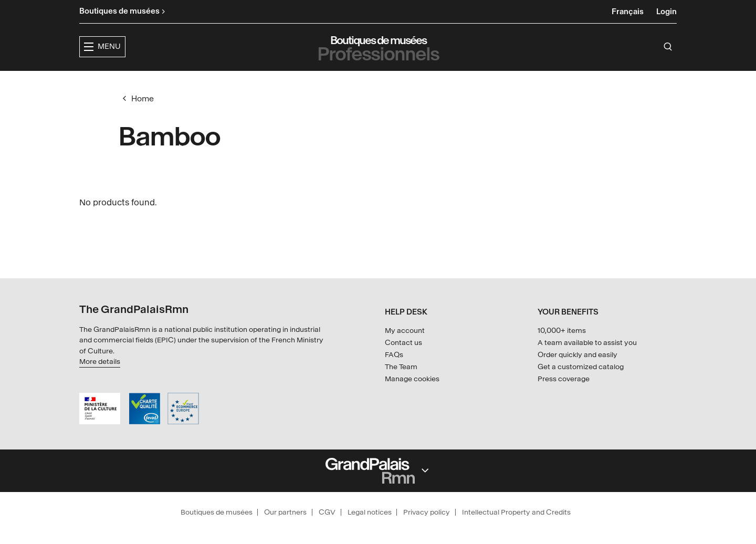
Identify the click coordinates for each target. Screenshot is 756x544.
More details (100, 362)
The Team (401, 367)
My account (405, 331)
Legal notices (370, 512)
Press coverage (564, 379)
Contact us (403, 343)
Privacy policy (427, 512)
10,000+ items (562, 331)
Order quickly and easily (577, 355)
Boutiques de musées (217, 512)
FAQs (394, 355)
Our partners (285, 512)
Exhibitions (319, 82)
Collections (388, 82)
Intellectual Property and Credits (516, 512)
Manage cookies (412, 379)
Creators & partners (481, 82)
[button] (253, 82)
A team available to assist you (587, 343)
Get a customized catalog (581, 367)
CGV (327, 512)
